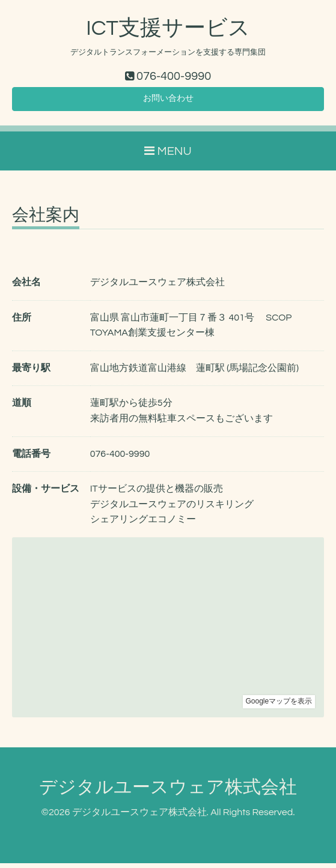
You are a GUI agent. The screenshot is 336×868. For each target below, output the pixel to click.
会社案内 (46, 220)
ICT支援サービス (168, 28)
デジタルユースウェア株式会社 (168, 792)
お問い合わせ (168, 102)
